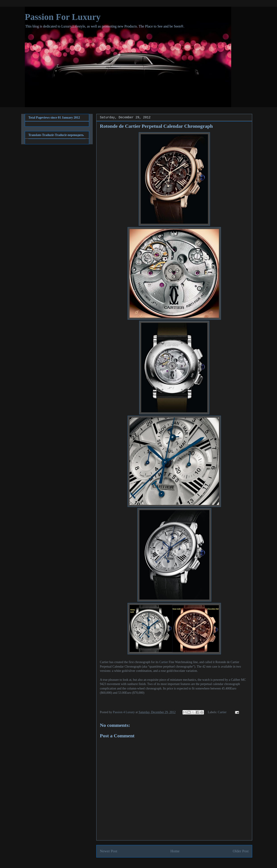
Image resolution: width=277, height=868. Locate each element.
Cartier (164, 662)
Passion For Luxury (63, 17)
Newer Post (109, 851)
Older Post (241, 851)
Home (175, 851)
